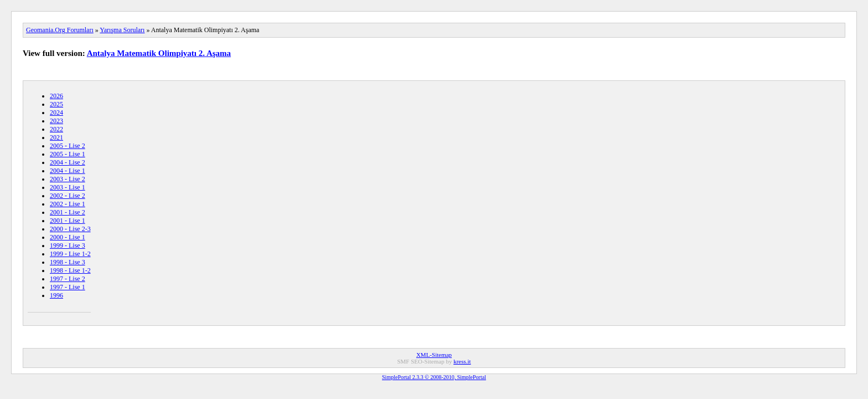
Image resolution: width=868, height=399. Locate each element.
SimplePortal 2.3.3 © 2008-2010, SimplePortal (434, 377)
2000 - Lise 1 (68, 237)
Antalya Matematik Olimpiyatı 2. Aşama (159, 53)
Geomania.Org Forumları (60, 30)
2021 (56, 137)
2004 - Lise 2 (68, 162)
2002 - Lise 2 (68, 196)
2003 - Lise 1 (68, 187)
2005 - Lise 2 (68, 146)
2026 (56, 96)
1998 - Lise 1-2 (70, 270)
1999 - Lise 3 (68, 245)
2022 (56, 129)
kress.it (462, 361)
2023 (56, 121)
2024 (56, 112)
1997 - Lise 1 (68, 287)
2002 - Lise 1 (68, 204)
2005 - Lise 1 (68, 154)
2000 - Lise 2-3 (70, 229)
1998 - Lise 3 (68, 262)
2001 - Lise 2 (68, 212)
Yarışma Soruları (122, 30)
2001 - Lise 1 (68, 221)
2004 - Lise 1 (68, 171)
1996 (56, 295)
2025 (56, 104)
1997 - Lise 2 (68, 279)
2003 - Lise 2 (68, 179)
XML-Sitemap (434, 355)
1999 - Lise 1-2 (70, 254)
